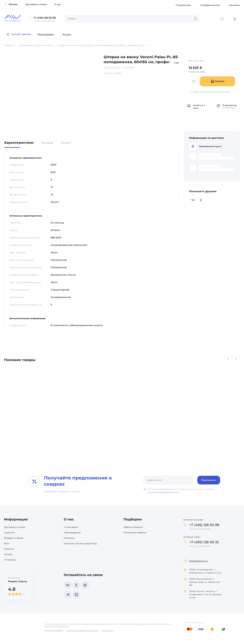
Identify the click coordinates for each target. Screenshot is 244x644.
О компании (71, 527)
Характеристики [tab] (19, 143)
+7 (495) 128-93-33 (204, 542)
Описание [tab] (47, 143)
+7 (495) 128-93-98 (204, 525)
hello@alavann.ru (198, 561)
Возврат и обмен (14, 538)
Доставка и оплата (36, 4)
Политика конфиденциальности (82, 630)
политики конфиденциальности (163, 492)
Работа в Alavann (133, 527)
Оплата (8, 554)
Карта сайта (108, 630)
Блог (7, 543)
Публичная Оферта (53, 630)
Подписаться (209, 480)
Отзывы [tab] (66, 143)
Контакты (235, 5)
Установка (10, 560)
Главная (8, 45)
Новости (9, 549)
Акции (67, 35)
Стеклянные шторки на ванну (35, 45)
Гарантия (9, 533)
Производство (72, 533)
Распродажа (46, 35)
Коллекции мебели (135, 533)
